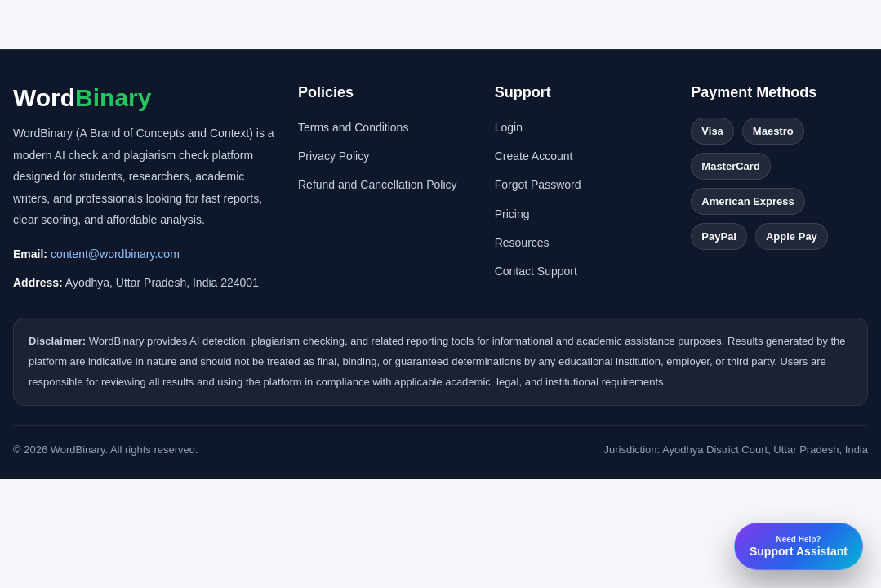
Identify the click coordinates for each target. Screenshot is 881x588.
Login (509, 127)
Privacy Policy (334, 156)
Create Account (534, 156)
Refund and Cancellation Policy (378, 185)
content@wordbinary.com (115, 254)
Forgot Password (538, 185)
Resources (522, 243)
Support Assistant (799, 546)
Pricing (512, 214)
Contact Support (536, 271)
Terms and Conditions (353, 127)
